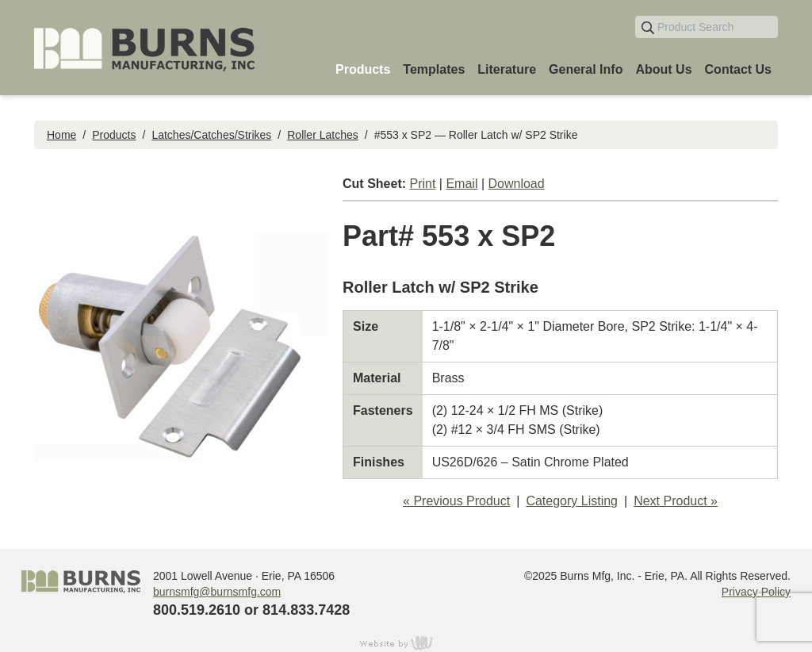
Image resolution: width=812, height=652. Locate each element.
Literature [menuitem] (507, 69)
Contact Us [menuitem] (738, 69)
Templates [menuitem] (434, 69)
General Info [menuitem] (586, 69)
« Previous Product (456, 501)
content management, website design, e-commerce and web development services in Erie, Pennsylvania (406, 642)
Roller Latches (323, 135)
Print (422, 184)
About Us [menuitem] (663, 69)
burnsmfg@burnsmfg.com (217, 592)
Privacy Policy (756, 592)
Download (517, 184)
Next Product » (676, 501)
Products (114, 135)
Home (61, 135)
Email (462, 184)
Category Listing (572, 501)
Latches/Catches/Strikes (211, 135)
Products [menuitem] (363, 69)
